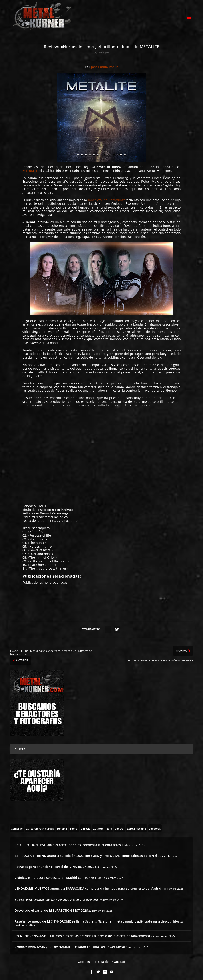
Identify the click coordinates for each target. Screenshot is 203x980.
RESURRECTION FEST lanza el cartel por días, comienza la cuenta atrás (68, 843)
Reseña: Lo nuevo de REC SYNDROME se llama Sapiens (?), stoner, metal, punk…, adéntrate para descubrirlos (97, 920)
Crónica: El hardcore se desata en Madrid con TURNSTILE (58, 876)
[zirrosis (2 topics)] (86, 827)
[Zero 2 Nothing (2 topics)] (137, 827)
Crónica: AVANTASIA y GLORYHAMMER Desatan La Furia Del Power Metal (70, 945)
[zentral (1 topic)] (120, 827)
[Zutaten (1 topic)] (98, 827)
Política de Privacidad (109, 961)
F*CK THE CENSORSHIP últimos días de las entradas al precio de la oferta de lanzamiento (82, 934)
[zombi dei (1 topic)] (17, 827)
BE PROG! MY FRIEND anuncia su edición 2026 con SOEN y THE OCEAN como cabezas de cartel (86, 854)
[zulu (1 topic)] (109, 827)
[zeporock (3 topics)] (155, 827)
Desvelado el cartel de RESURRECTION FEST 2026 (51, 909)
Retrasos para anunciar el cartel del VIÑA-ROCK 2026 (55, 865)
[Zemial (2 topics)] (74, 827)
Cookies (84, 961)
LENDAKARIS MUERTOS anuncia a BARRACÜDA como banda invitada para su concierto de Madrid (88, 887)
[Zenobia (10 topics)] (62, 827)
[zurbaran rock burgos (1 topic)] (40, 827)
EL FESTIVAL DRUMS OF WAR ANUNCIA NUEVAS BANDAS (57, 898)
